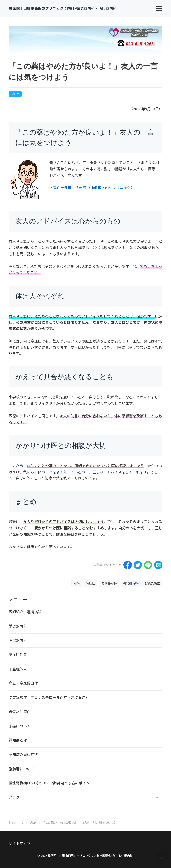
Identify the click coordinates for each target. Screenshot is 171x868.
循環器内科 (109, 583)
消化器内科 (131, 583)
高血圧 (90, 583)
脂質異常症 (152, 583)
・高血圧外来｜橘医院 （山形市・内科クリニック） (92, 188)
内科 (77, 583)
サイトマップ (20, 843)
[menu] (159, 8)
